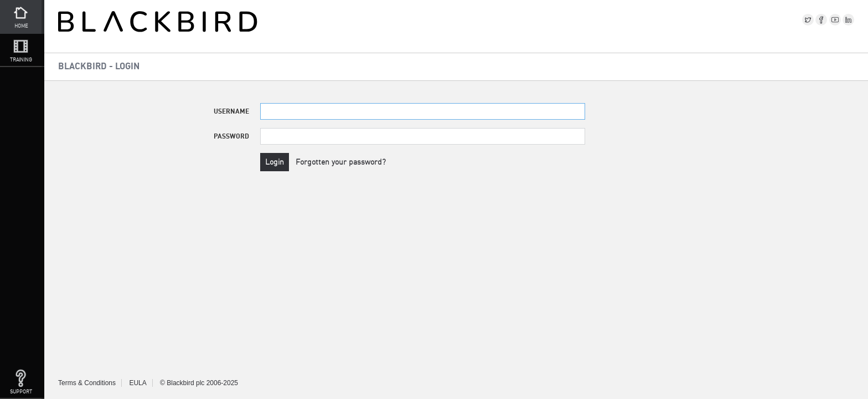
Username (231, 111)
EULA (138, 383)
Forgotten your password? (341, 162)
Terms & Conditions (87, 383)
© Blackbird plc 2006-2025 (199, 383)
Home (21, 16)
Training (21, 50)
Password (231, 136)
